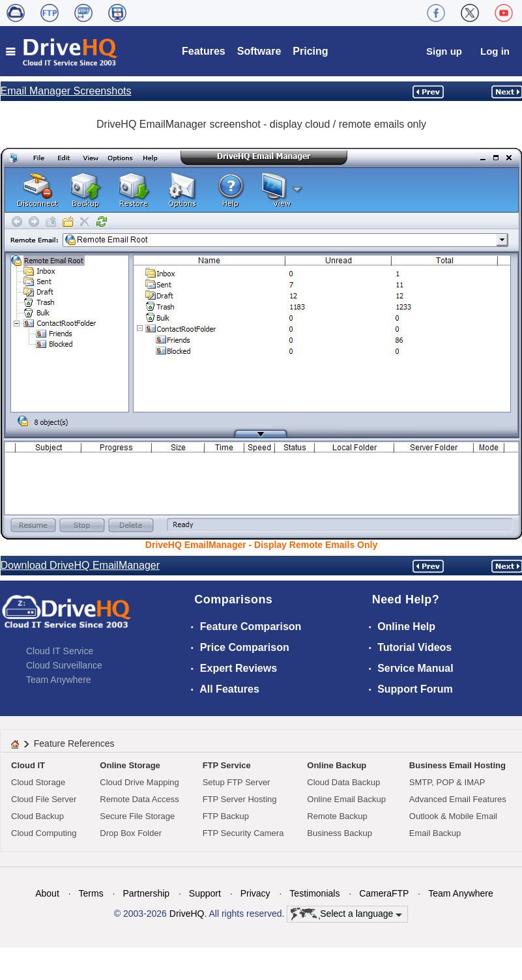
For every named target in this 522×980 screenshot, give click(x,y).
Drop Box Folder (131, 833)
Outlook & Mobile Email (453, 816)
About (47, 893)
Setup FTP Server (237, 782)
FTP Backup (226, 816)
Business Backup (340, 833)
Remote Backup (337, 816)
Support (205, 893)
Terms (91, 893)
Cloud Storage (38, 782)
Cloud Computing (44, 833)
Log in (495, 51)
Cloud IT (28, 765)
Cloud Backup (37, 816)
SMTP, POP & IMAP (447, 782)
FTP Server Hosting (240, 799)
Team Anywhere (59, 680)
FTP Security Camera (243, 833)
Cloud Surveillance (64, 665)
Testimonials (314, 893)
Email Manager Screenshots (66, 91)
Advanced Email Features (458, 799)
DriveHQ (187, 914)
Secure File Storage (137, 816)
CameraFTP (384, 893)
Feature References (74, 743)
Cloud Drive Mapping (139, 782)
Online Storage (130, 765)
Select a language (346, 914)
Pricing (310, 51)
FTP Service (227, 765)
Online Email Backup (346, 799)
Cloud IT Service (60, 651)
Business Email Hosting (457, 765)
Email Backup (435, 833)
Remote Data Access (139, 799)
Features (204, 51)
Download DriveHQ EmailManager (80, 565)
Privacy (255, 893)
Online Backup (337, 765)
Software (259, 51)
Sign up (444, 51)
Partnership (146, 893)
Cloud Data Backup (343, 782)
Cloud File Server (44, 799)
